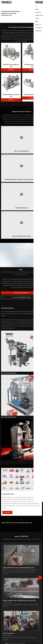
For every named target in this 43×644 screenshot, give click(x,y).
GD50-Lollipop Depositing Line (32, 95)
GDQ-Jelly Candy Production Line (11, 65)
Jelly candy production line (9, 417)
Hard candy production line (9, 373)
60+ (21, 261)
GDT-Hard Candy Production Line (32, 65)
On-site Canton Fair (8, 634)
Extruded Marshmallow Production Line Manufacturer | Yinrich (22, 179)
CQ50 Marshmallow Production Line (11, 95)
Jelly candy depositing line (22, 151)
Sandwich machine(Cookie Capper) (22, 236)
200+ (21, 270)
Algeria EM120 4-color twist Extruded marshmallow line (17, 523)
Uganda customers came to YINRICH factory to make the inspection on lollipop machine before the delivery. (19, 601)
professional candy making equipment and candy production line (10, 13)
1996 (21, 252)
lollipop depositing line (22, 208)
